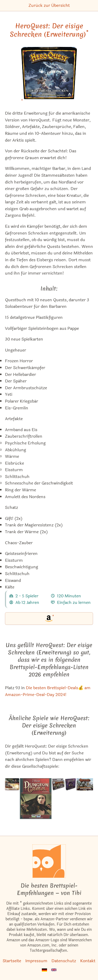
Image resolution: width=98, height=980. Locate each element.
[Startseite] (49, 861)
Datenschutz (64, 961)
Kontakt (88, 961)
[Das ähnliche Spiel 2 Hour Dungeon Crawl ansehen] (36, 799)
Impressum (36, 961)
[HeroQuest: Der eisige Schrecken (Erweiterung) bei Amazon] (49, 76)
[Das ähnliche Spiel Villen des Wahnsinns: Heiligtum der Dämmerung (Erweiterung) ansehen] (70, 799)
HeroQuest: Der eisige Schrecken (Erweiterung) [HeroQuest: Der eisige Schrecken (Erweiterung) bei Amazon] (49, 30)
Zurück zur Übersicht (49, 5)
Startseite (12, 961)
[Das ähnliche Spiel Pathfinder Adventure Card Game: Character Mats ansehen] (12, 799)
